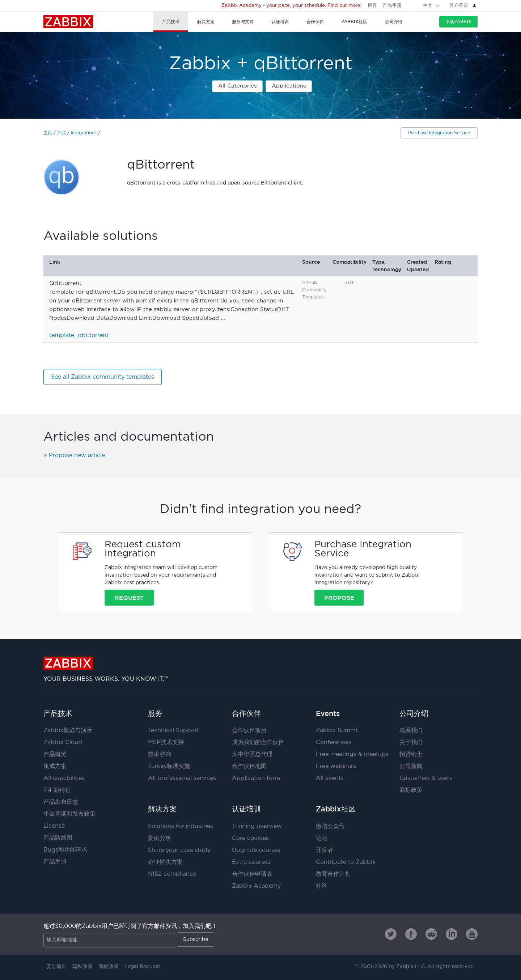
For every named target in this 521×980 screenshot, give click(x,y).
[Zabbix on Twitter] (391, 934)
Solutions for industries (181, 826)
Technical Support (173, 731)
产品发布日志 (61, 802)
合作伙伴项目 (249, 731)
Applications (289, 86)
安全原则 (56, 967)
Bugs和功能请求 (65, 850)
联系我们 (411, 731)
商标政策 (411, 790)
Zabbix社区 (336, 809)
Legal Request (142, 967)
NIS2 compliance (172, 874)
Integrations (84, 133)
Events (328, 713)
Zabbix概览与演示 (68, 731)
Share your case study (179, 850)
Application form (256, 778)
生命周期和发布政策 (69, 814)
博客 (372, 6)
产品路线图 (58, 838)
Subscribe (196, 939)
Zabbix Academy (256, 886)
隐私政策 (82, 967)
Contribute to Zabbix (346, 862)
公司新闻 (411, 766)
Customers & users (426, 778)
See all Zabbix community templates (103, 377)
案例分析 (160, 838)
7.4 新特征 (57, 790)
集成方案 (55, 766)
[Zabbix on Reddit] (431, 934)
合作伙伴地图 (249, 766)
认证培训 (246, 809)
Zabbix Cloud (63, 743)
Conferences (334, 743)
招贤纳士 (411, 754)
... (223, 318)
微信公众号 (330, 826)
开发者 (325, 850)
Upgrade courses (256, 850)
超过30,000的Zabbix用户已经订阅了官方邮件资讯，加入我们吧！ (130, 926)
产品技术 (58, 713)
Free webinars (336, 766)
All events (330, 778)
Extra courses (251, 862)
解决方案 (162, 809)
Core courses (250, 838)
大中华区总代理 (252, 754)
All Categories (237, 86)
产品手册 (392, 6)
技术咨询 (160, 754)
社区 (322, 886)
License (54, 826)
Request (129, 598)
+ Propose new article (74, 456)
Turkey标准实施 (169, 766)
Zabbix (68, 22)
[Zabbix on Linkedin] (452, 934)
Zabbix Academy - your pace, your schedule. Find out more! (292, 6)
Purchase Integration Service (439, 133)
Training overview (257, 826)
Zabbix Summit (338, 731)
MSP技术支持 (166, 743)
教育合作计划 (333, 874)
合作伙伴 (246, 713)
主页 (48, 133)
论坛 (322, 838)
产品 (62, 133)
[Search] (413, 5)
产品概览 (55, 754)
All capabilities (64, 778)
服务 (155, 713)
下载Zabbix (458, 22)
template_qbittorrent (79, 336)
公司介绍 (414, 713)
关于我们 (411, 743)
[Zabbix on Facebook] (411, 934)
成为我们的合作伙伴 (258, 743)
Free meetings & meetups (352, 754)
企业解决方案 (165, 862)
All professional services (182, 778)
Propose (339, 598)
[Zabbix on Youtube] (472, 934)
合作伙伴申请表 (252, 874)
